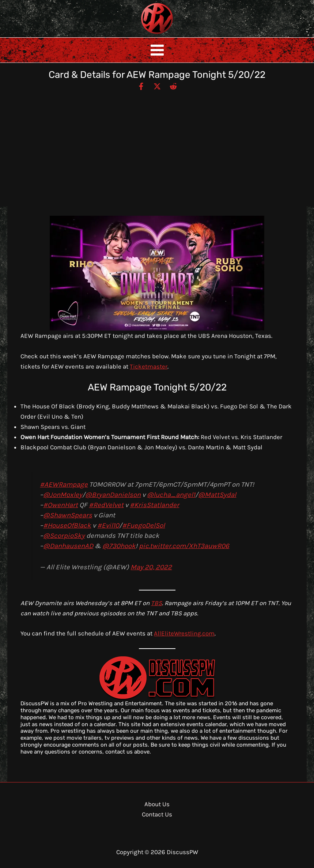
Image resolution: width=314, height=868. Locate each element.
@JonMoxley (63, 495)
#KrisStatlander (154, 505)
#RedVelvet (106, 505)
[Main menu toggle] (157, 50)
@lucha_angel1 (171, 495)
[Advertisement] (157, 146)
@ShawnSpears (68, 515)
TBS (156, 603)
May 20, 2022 (151, 567)
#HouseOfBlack (67, 525)
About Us (157, 804)
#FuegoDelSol (143, 525)
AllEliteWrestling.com (184, 633)
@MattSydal (217, 495)
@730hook (119, 546)
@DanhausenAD (68, 546)
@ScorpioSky (64, 536)
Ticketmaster (149, 366)
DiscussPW (143, 35)
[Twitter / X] (157, 86)
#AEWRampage (64, 484)
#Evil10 (108, 525)
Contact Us (157, 814)
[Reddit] (173, 86)
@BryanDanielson (113, 495)
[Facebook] (141, 86)
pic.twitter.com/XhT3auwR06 (184, 546)
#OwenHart (60, 505)
